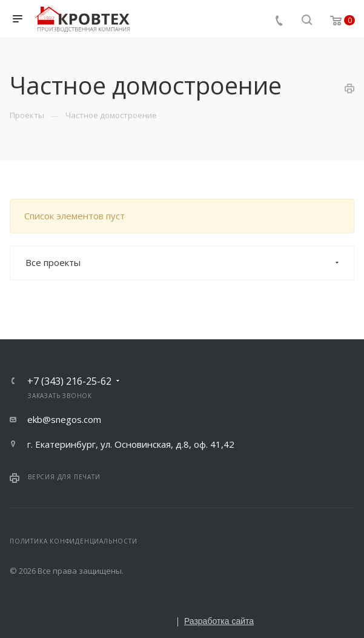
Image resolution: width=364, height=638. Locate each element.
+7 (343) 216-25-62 (69, 381)
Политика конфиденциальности (74, 541)
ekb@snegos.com (64, 419)
